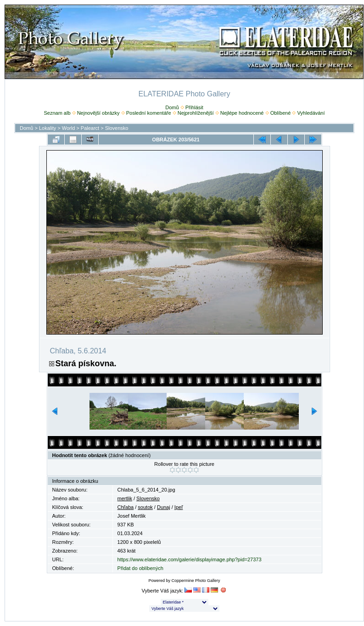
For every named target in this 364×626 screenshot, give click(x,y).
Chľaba (126, 507)
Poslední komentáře (149, 113)
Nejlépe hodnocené (242, 113)
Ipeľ (179, 507)
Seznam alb (57, 113)
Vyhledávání (311, 113)
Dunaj (164, 507)
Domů (172, 107)
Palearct (90, 128)
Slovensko (117, 128)
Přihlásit (194, 107)
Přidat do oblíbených (140, 568)
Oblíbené (281, 113)
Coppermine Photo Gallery (196, 581)
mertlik (125, 498)
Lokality (48, 128)
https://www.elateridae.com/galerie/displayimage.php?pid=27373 (190, 559)
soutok (145, 507)
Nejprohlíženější (196, 113)
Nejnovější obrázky (98, 113)
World (69, 128)
